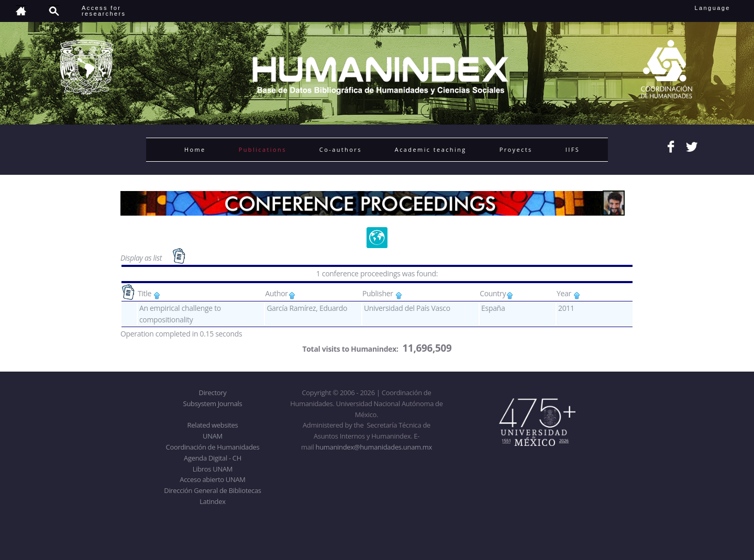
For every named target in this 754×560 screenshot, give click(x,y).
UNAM (213, 436)
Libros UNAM (213, 469)
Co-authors (341, 149)
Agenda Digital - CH (213, 458)
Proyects (516, 149)
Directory (213, 393)
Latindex (212, 501)
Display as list (142, 258)
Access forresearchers (104, 11)
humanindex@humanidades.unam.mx (374, 447)
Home (195, 149)
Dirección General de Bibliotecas (212, 490)
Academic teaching (431, 149)
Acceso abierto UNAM (212, 479)
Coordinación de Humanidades (213, 447)
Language (720, 8)
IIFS (573, 149)
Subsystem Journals (213, 404)
